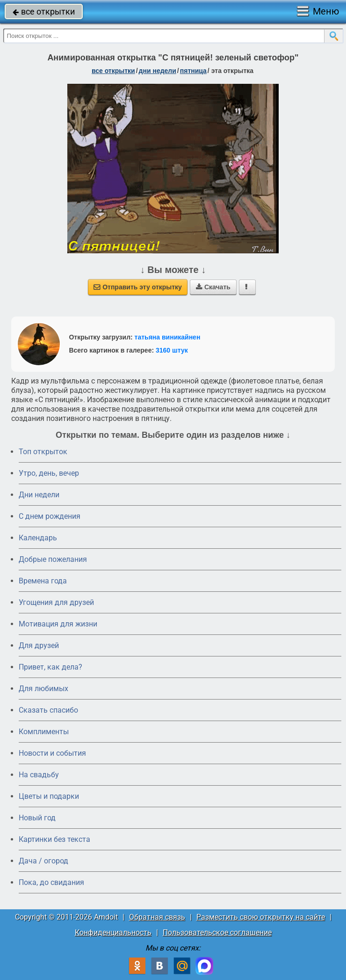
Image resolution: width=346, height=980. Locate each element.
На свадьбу (39, 775)
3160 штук (172, 350)
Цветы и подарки (49, 796)
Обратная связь (157, 917)
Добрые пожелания (53, 559)
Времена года (43, 581)
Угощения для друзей (56, 602)
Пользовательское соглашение (217, 932)
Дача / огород (43, 861)
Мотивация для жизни (58, 624)
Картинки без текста (54, 839)
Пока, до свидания (51, 882)
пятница (193, 71)
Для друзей (39, 645)
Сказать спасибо (48, 710)
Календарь (38, 538)
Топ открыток (43, 452)
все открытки (44, 11)
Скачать (213, 287)
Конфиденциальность (113, 932)
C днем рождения (50, 516)
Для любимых (43, 689)
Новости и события (52, 753)
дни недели (158, 71)
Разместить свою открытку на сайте (261, 917)
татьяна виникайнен (168, 337)
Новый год (37, 818)
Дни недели (39, 495)
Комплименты (44, 732)
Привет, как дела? (50, 667)
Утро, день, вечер (49, 473)
